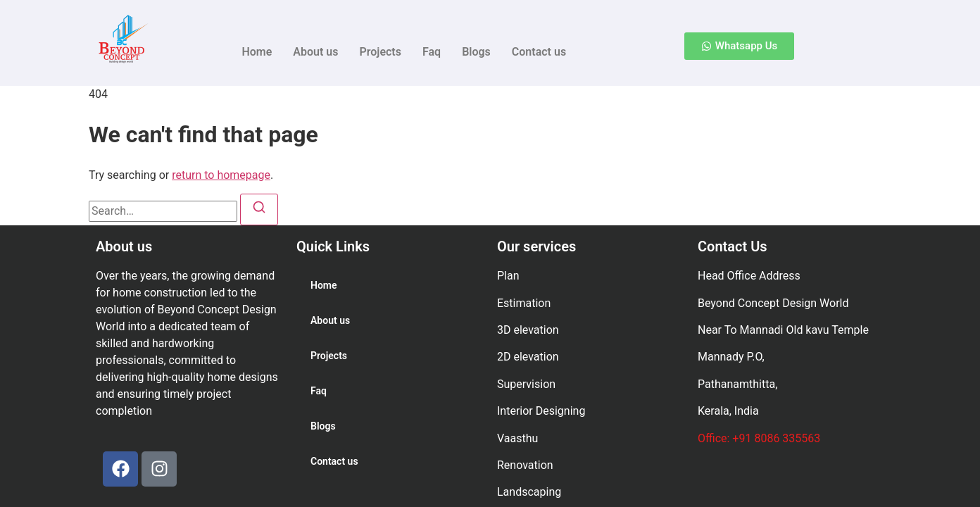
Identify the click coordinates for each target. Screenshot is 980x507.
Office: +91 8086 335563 (759, 438)
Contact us (539, 52)
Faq (432, 52)
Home (257, 52)
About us (315, 52)
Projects (380, 52)
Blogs (476, 52)
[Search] (259, 209)
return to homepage (221, 175)
